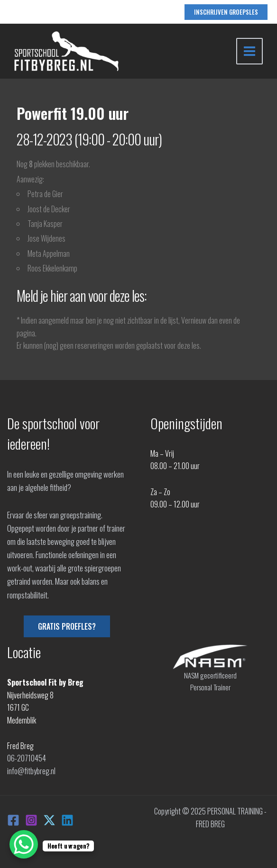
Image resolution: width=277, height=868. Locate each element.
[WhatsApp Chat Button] (24, 844)
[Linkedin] (67, 820)
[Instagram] (31, 820)
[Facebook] (13, 820)
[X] (49, 820)
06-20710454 (27, 758)
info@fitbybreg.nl (31, 771)
